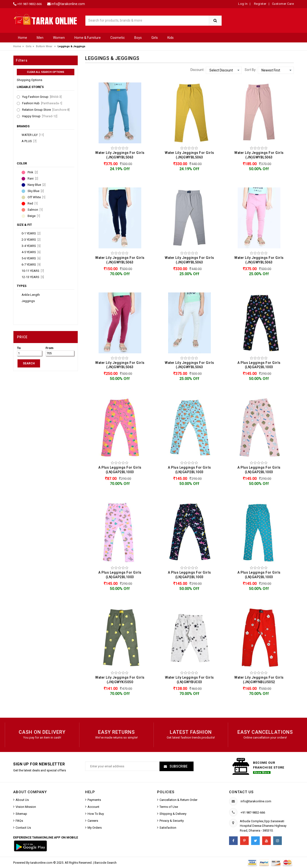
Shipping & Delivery (173, 814)
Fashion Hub (42, 103)
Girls (155, 38)
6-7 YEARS (31, 265)
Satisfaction (168, 828)
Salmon (35, 210)
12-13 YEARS (33, 277)
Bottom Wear (44, 46)
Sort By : (251, 70)
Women (59, 38)
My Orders (95, 828)
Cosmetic (118, 38)
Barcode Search (106, 863)
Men (40, 38)
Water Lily (33, 135)
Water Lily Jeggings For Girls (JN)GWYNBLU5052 (259, 680)
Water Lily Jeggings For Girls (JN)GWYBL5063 (120, 155)
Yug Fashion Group (42, 97)
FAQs (19, 821)
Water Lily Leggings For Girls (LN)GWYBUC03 (189, 680)
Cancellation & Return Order (178, 800)
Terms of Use (169, 807)
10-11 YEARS (33, 271)
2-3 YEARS (31, 240)
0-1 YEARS (31, 233)
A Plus (29, 141)
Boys (138, 38)
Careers (93, 821)
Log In (243, 4)
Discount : (198, 70)
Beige (34, 216)
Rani (33, 179)
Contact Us (23, 828)
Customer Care (283, 4)
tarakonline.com (42, 863)
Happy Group (40, 116)
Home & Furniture (88, 38)
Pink (33, 172)
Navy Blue (37, 185)
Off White (36, 197)
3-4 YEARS (31, 246)
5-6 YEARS (31, 258)
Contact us (241, 792)
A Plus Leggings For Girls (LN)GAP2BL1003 (259, 365)
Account (93, 807)
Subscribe (178, 766)
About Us (22, 800)
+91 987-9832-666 (30, 4)
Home (23, 38)
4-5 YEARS (31, 252)
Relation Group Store (46, 110)
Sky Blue (36, 191)
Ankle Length (31, 295)
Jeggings (28, 301)
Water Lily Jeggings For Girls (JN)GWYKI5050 (120, 680)
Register (260, 4)
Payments (94, 800)
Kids (171, 38)
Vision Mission (26, 807)
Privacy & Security (172, 821)
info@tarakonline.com (68, 4)
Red (33, 204)
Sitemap (21, 814)
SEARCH (29, 363)
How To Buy (96, 814)
